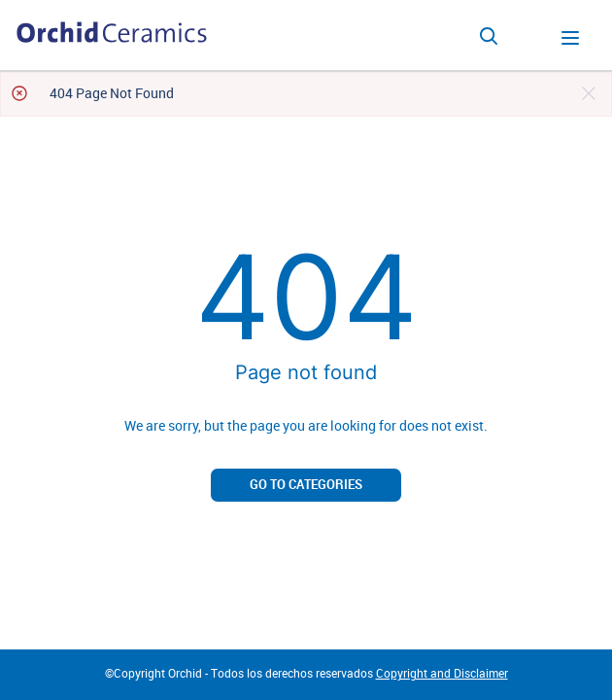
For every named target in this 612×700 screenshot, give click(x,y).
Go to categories (306, 485)
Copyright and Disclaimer (442, 674)
